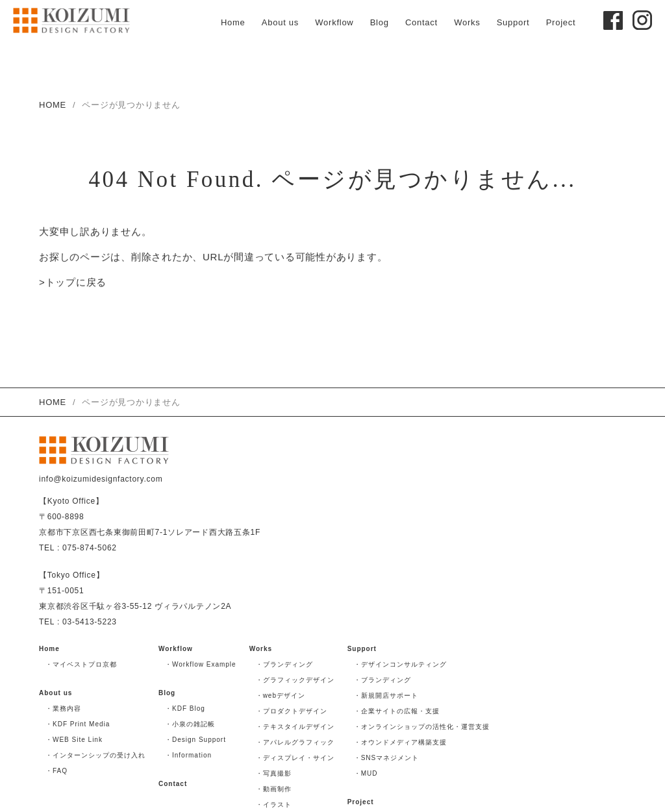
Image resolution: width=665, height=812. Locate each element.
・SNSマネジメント (387, 758)
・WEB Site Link (74, 740)
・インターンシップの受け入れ (95, 755)
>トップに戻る (73, 283)
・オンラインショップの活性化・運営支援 (422, 727)
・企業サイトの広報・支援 (397, 711)
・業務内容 (63, 708)
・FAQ (56, 771)
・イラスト (274, 805)
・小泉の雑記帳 (190, 724)
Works (467, 22)
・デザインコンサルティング (400, 664)
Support (513, 22)
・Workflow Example (201, 664)
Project (561, 22)
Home (233, 22)
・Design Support (195, 740)
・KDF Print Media (78, 724)
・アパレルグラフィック (295, 742)
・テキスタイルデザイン (295, 727)
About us (280, 22)
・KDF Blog (185, 708)
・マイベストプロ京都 (81, 664)
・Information (188, 755)
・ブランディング (284, 664)
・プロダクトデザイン (292, 711)
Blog (380, 22)
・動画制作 (274, 789)
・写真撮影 (274, 773)
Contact (421, 22)
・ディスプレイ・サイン (295, 758)
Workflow (334, 22)
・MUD (366, 773)
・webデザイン (281, 695)
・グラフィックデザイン (295, 680)
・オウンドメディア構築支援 (400, 742)
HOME (53, 105)
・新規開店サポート (386, 695)
